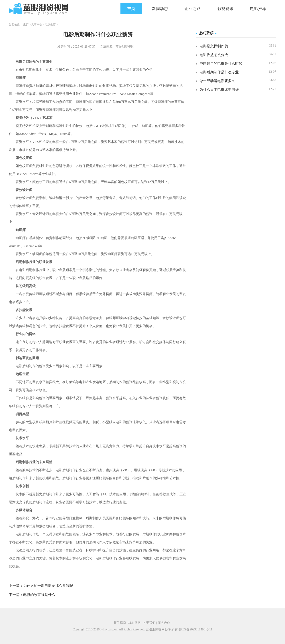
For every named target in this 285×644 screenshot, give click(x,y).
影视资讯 (225, 9)
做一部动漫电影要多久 (217, 81)
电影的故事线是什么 (39, 595)
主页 (131, 9)
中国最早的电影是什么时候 (221, 63)
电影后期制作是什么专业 (219, 72)
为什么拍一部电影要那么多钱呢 (48, 586)
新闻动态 (160, 9)
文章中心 (37, 24)
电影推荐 (258, 9)
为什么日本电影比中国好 (219, 90)
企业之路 (193, 9)
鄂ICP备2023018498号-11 (195, 629)
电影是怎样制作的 (214, 46)
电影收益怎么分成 (214, 55)
